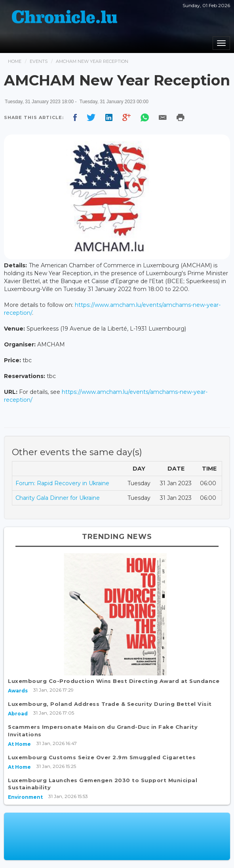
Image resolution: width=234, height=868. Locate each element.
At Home (19, 744)
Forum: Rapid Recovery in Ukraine (62, 483)
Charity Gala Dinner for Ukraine (58, 498)
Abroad (18, 714)
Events (39, 61)
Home (15, 61)
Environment (25, 797)
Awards (18, 691)
